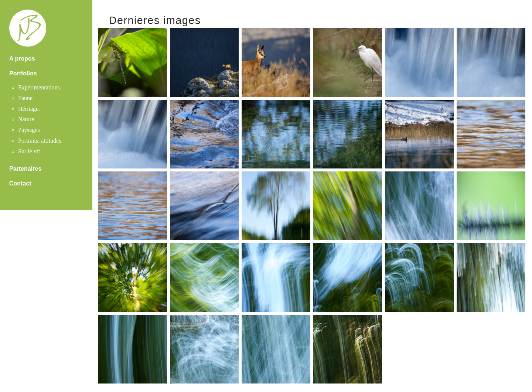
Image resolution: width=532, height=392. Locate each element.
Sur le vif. (30, 151)
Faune (25, 98)
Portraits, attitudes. (40, 141)
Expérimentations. (40, 87)
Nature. (27, 119)
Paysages (29, 130)
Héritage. (29, 109)
